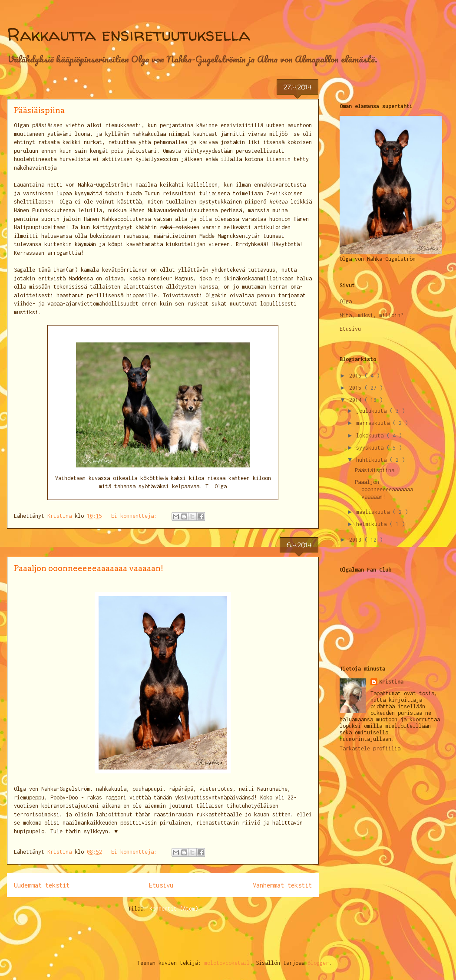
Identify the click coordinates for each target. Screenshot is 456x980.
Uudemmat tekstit (42, 885)
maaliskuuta (374, 512)
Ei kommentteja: (135, 516)
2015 (357, 388)
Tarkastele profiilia (370, 748)
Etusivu (161, 885)
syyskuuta (371, 448)
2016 (357, 376)
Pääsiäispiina (39, 110)
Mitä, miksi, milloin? (372, 315)
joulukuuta (373, 411)
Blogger (318, 963)
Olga (346, 301)
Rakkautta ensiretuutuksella (129, 35)
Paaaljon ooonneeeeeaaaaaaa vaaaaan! (89, 568)
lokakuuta (371, 436)
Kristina (391, 682)
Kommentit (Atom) (174, 909)
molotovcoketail (227, 963)
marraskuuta (374, 423)
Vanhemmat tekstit (282, 885)
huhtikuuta (373, 460)
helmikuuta (373, 524)
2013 (357, 540)
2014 (357, 400)
